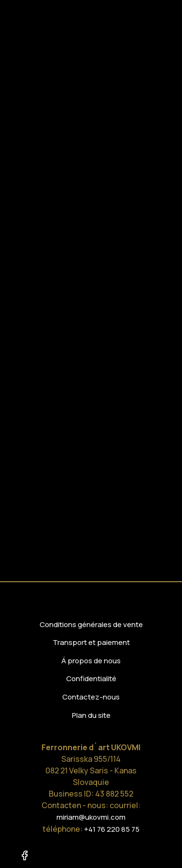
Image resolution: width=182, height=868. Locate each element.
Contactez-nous (91, 697)
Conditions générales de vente (91, 624)
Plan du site (91, 715)
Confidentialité (91, 679)
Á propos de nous (91, 661)
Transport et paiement (91, 642)
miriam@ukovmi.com (91, 817)
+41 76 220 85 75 (112, 829)
